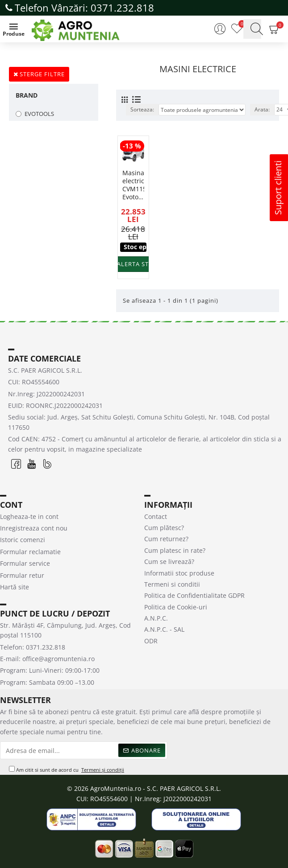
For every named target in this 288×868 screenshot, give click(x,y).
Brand (27, 95)
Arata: (262, 109)
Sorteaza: (142, 109)
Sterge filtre (42, 74)
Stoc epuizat (135, 247)
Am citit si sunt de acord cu (67, 770)
